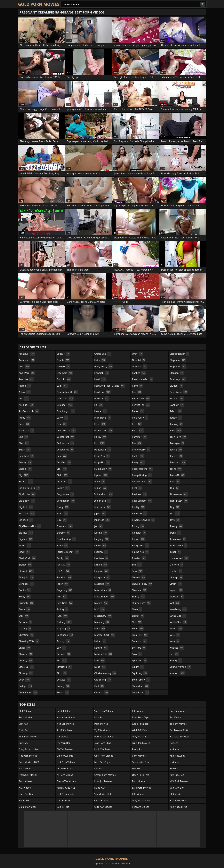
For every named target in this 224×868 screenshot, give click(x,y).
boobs (25, 590)
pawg (137, 386)
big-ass (26, 482)
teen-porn (178, 437)
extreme (63, 533)
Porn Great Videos (104, 737)
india (100, 482)
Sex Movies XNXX (179, 730)
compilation (28, 692)
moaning (102, 622)
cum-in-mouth (67, 392)
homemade (103, 430)
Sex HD (136, 769)
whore (176, 629)
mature (101, 603)
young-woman (181, 667)
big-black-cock (30, 488)
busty (25, 609)
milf (100, 609)
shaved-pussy (142, 584)
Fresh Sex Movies (28, 775)
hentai (101, 411)
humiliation (103, 469)
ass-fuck (26, 405)
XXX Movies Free (65, 769)
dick (62, 469)
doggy (63, 488)
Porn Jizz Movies (103, 781)
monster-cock (105, 635)
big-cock (27, 514)
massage (102, 584)
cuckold (64, 379)
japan (100, 514)
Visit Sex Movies (65, 724)
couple (63, 360)
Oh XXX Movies (65, 749)
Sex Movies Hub (103, 794)
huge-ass (102, 456)
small (138, 629)
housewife (103, 450)
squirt (138, 667)
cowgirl (63, 367)
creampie (65, 373)
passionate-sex (142, 379)
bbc (24, 437)
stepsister (178, 367)
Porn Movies (26, 717)
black (24, 552)
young (176, 660)
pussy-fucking (143, 469)
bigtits (25, 545)
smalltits (139, 641)
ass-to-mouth (29, 411)
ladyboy (102, 539)
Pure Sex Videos (178, 711)
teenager (177, 443)
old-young (103, 680)
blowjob (26, 571)
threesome (179, 494)
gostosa (64, 680)
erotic (62, 514)
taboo (176, 411)
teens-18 (177, 475)
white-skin (178, 622)
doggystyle (65, 494)
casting (25, 629)
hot (99, 443)
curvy (62, 418)
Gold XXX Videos (28, 807)
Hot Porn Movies (28, 756)
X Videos (174, 749)
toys (175, 520)
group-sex (103, 354)
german (64, 654)
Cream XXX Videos (66, 781)
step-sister (141, 692)
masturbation (104, 597)
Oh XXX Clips (101, 800)
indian (101, 488)
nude (100, 667)
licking (101, 565)
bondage (26, 584)
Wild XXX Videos (141, 730)
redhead (140, 514)
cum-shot (65, 398)
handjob (102, 373)
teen (176, 430)
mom (100, 629)
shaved (139, 577)
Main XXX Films (65, 756)
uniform (177, 565)
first (62, 597)
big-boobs (27, 494)
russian (139, 558)
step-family (141, 680)
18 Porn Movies (178, 724)
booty (25, 597)
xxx (174, 654)
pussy (138, 462)
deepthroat (66, 437)
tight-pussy (179, 501)
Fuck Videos (25, 769)
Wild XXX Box (177, 788)
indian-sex (103, 501)
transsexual (178, 545)
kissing (101, 533)
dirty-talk (64, 482)
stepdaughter (179, 354)
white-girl (178, 616)
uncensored (179, 558)
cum (62, 386)
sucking (177, 398)
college (26, 686)
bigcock (26, 539)
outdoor (139, 367)
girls (62, 673)
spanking (139, 660)
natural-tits (103, 654)
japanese (102, 520)
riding (138, 526)
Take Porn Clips (103, 743)
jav (99, 526)
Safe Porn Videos (103, 711)
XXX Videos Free (178, 807)
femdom (64, 577)
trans (175, 533)
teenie (176, 450)
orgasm (101, 692)
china (25, 648)
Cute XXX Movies (103, 807)
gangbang (65, 635)
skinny (138, 597)
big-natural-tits (30, 526)
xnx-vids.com (177, 756)
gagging (63, 629)
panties (139, 373)
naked (100, 641)
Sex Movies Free (141, 762)
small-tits (140, 635)
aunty (25, 418)
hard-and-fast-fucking (109, 386)
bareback (27, 430)
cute (62, 424)
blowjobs (26, 577)
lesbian (101, 552)
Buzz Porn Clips (140, 717)
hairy (100, 360)
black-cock (27, 558)
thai (174, 488)
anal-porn (27, 373)
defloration (66, 443)
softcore (139, 648)
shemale (140, 590)
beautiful (26, 456)
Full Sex (98, 769)
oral (99, 686)
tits (175, 514)
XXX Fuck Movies (179, 781)
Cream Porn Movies (105, 775)
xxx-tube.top (177, 775)
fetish (63, 584)
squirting (140, 673)
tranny (176, 526)
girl (62, 660)
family (63, 558)
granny (63, 686)
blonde (25, 565)
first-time (65, 603)
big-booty (27, 501)
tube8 (175, 552)
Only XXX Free (140, 737)
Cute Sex (23, 743)
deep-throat (66, 430)
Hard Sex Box (26, 794)
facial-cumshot (68, 552)
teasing (176, 424)
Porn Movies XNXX (29, 762)
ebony (63, 507)
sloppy (138, 616)
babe (24, 424)
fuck (62, 616)
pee (137, 392)
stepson (177, 373)
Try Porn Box (63, 743)
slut (137, 622)
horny (100, 437)
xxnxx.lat (175, 769)
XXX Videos (25, 711)
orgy (138, 354)
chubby (26, 660)
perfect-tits (141, 405)
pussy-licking (142, 475)
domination (66, 501)
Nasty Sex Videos (66, 717)
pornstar (140, 437)
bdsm (25, 450)
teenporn (178, 462)
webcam (177, 597)
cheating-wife (29, 641)
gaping (63, 641)
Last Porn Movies (66, 794)
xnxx (175, 641)
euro (62, 520)
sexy (137, 571)
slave (137, 609)
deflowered (65, 450)
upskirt (176, 571)
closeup (26, 673)
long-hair (102, 577)
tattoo (176, 418)
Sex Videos (62, 737)
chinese (26, 654)
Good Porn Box (140, 724)
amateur (27, 354)
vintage (176, 577)
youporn (177, 673)
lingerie (101, 571)
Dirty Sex (24, 730)
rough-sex (141, 545)
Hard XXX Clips (65, 711)
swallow (177, 405)
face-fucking (66, 539)
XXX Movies (176, 794)
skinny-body (142, 603)
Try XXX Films (64, 800)
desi (62, 456)
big (24, 475)
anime (25, 386)
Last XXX (23, 724)
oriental (139, 360)
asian (25, 392)
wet (175, 603)
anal (24, 367)
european (65, 526)
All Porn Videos (65, 775)
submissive (179, 392)
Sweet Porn (25, 800)
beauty (25, 462)
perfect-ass (141, 398)
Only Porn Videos (104, 756)
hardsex (102, 398)
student (176, 386)
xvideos (177, 648)
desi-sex (64, 462)
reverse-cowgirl (144, 520)
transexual (178, 539)
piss (137, 424)
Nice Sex (99, 717)
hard (100, 379)
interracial (103, 507)
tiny (175, 507)
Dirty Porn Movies (28, 749)
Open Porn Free (141, 775)
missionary (103, 616)
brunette (26, 603)
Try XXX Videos (102, 730)
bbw (24, 443)
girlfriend (65, 667)
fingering (65, 590)
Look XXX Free (102, 749)
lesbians (101, 558)
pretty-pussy (141, 450)
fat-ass (63, 571)
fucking (64, 622)
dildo (62, 475)
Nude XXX (100, 788)
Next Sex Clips (102, 762)
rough (138, 539)
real (137, 488)
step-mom (140, 686)
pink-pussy (140, 418)
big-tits (26, 533)
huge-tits (102, 462)
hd (99, 405)
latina (100, 545)
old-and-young (105, 673)
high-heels (102, 418)
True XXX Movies (141, 743)
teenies (176, 456)
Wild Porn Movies (28, 737)
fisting (62, 609)
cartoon (25, 622)
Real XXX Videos (141, 807)
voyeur (176, 590)
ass (24, 398)
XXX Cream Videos (180, 737)
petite (138, 411)
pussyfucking (142, 482)
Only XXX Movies (141, 800)
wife (175, 635)
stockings (178, 379)
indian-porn (103, 494)
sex (137, 565)
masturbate (103, 590)
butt (24, 616)
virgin (176, 584)
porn (138, 430)
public (138, 456)
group (63, 692)
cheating (26, 635)
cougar (63, 354)
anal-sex (26, 379)
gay (61, 648)
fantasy (64, 565)
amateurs (27, 360)
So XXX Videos (64, 730)
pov (137, 443)
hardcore (103, 392)
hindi (100, 424)
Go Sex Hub (63, 807)
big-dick (26, 520)
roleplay (139, 533)
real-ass (139, 494)
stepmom (178, 360)
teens (176, 469)
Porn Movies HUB (66, 788)
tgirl (175, 482)
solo (137, 654)
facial (62, 545)
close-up (26, 667)
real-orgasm (142, 501)
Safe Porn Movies (141, 788)
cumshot (65, 405)
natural (101, 648)
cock (25, 680)
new (99, 660)
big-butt (26, 507)
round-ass (141, 552)
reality (138, 507)
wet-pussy (178, 609)
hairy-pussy (103, 367)
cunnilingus (66, 411)
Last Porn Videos (66, 762)
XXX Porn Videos (179, 800)
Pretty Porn (138, 749)
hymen (101, 475)
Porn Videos (25, 781)
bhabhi (25, 469)
